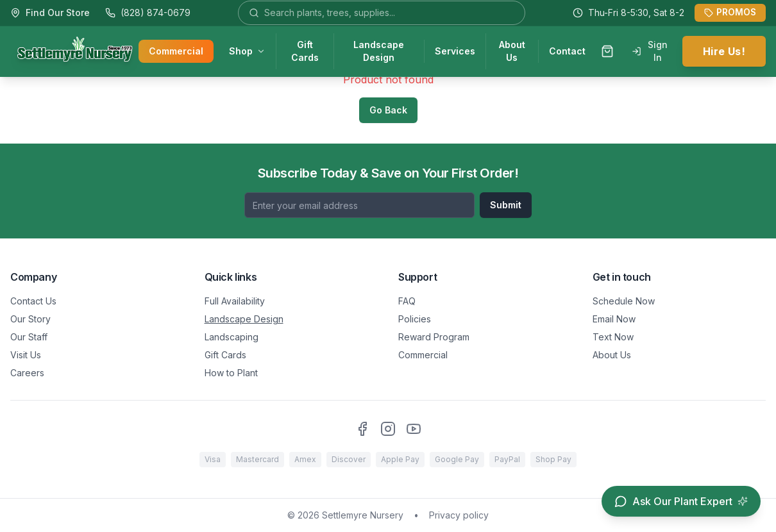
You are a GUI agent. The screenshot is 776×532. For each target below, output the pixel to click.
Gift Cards (305, 52)
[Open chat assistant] (681, 501)
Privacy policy (459, 515)
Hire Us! (724, 52)
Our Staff (29, 337)
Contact (567, 52)
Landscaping (232, 337)
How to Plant (231, 373)
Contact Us (33, 301)
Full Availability (235, 301)
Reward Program (434, 337)
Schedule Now (624, 301)
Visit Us (26, 355)
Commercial (176, 52)
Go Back (388, 110)
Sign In (650, 52)
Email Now (614, 319)
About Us (512, 52)
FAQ (407, 301)
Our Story (30, 319)
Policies (415, 319)
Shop (247, 52)
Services (455, 52)
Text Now (613, 337)
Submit (506, 205)
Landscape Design (379, 52)
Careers (27, 373)
